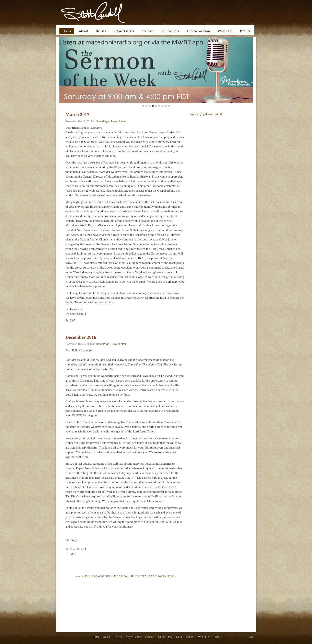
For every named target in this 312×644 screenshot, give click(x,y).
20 (146, 576)
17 (135, 576)
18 (139, 576)
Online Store (170, 31)
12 (119, 576)
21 (149, 576)
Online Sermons (199, 31)
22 (153, 576)
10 (112, 576)
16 (132, 576)
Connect (148, 31)
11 (115, 576)
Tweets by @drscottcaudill (206, 114)
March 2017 (78, 115)
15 (129, 576)
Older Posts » (169, 576)
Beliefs (101, 31)
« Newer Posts (83, 576)
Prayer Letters (124, 31)
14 (125, 576)
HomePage (102, 121)
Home (67, 31)
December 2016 (81, 337)
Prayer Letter (118, 121)
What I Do (225, 31)
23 (156, 576)
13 (122, 576)
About (84, 31)
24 (159, 576)
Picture (245, 31)
